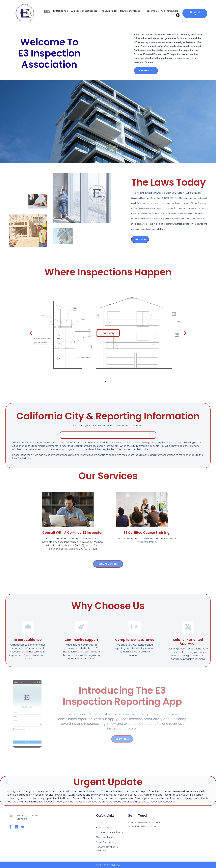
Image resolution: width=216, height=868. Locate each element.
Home (47, 11)
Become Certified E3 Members (162, 11)
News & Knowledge (132, 11)
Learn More (140, 239)
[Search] (152, 435)
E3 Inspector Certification (84, 11)
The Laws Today (109, 11)
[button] (31, 333)
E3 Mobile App (61, 11)
